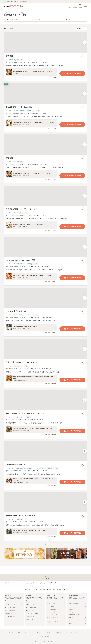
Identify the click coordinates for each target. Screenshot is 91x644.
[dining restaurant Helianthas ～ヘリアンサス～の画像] (45, 400)
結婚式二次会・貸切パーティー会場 (34, 583)
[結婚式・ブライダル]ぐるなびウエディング (14, 583)
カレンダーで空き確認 (72, 227)
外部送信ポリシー (40, 633)
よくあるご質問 (45, 636)
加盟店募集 (60, 633)
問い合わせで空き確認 (72, 73)
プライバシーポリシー (29, 633)
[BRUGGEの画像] (45, 42)
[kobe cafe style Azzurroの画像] (45, 451)
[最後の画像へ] (85, 42)
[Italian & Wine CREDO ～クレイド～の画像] (45, 502)
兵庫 (45, 583)
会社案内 (9, 633)
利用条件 (20, 633)
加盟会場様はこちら (51, 633)
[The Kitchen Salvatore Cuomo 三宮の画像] (45, 247)
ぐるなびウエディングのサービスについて (74, 633)
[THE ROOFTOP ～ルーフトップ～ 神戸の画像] (45, 196)
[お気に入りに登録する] (83, 56)
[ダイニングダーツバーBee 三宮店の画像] (45, 93)
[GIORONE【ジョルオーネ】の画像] (45, 298)
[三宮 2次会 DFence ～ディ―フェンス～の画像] (45, 349)
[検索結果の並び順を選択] (81, 29)
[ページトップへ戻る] (45, 577)
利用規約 (14, 633)
